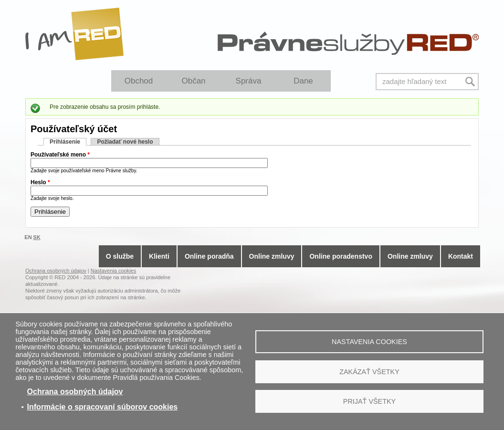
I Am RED (75, 34)
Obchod (139, 81)
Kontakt (461, 256)
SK (37, 237)
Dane (303, 81)
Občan (193, 81)
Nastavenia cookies (369, 342)
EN (28, 237)
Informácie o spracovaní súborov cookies (103, 407)
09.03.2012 (453, 56)
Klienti (159, 256)
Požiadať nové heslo (125, 142)
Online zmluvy (272, 256)
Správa (249, 81)
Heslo (40, 182)
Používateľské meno (60, 155)
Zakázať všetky (369, 372)
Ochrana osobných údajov (75, 392)
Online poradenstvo (341, 256)
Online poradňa (209, 256)
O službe (120, 256)
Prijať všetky (369, 401)
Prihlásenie (68, 142)
